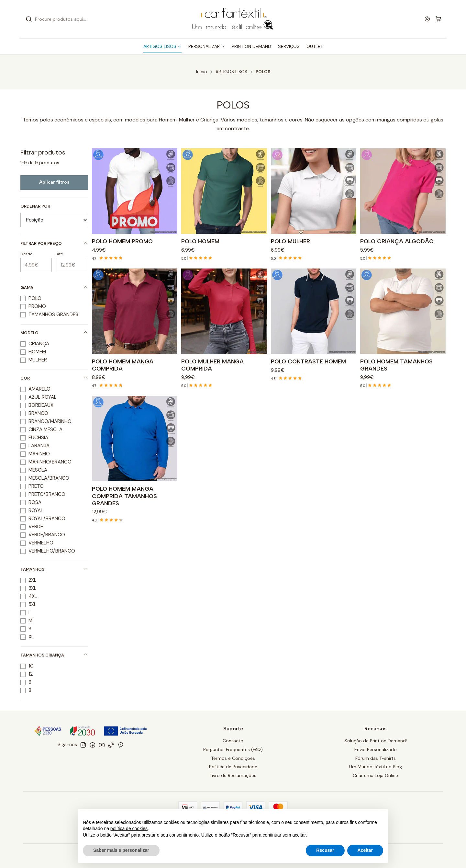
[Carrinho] (438, 19)
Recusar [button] (325, 850)
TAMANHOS (54, 569)
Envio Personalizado (376, 749)
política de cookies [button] (129, 828)
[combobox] (91, 19)
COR (54, 378)
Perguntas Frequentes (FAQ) (233, 749)
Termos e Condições (233, 758)
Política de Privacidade (233, 767)
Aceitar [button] (365, 850)
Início (202, 72)
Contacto (233, 741)
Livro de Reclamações (233, 775)
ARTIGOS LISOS (231, 72)
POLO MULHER (290, 241)
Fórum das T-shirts (376, 758)
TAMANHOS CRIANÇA (54, 655)
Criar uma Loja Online (375, 775)
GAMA (54, 287)
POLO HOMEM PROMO (122, 241)
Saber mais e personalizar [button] (121, 850)
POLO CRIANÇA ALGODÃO (397, 241)
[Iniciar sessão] (427, 19)
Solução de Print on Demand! (376, 741)
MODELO (54, 333)
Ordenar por (35, 206)
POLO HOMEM (200, 241)
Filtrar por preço (54, 243)
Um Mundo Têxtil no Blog (376, 767)
